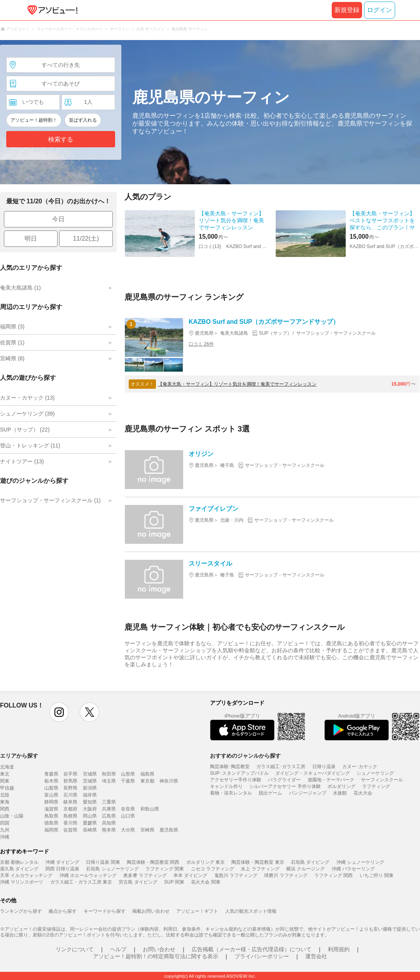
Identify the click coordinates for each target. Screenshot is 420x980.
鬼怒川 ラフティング (236, 875)
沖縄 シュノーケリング (360, 862)
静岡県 (51, 802)
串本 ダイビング (190, 875)
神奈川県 (169, 781)
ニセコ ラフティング (213, 869)
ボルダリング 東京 (206, 862)
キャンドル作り (226, 786)
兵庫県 (109, 809)
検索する (61, 139)
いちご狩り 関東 (377, 875)
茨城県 (90, 781)
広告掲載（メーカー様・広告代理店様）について (252, 949)
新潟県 (90, 788)
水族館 (340, 793)
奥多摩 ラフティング (145, 875)
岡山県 (90, 816)
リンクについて (75, 949)
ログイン (380, 10)
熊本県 (109, 830)
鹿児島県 (169, 830)
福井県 (90, 795)
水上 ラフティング (260, 869)
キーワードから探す (105, 911)
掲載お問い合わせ (151, 911)
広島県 (109, 816)
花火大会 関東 (206, 882)
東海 (5, 802)
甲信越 (7, 788)
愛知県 (90, 802)
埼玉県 (109, 781)
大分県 (128, 830)
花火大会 (363, 793)
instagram (59, 712)
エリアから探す (19, 756)
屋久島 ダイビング (19, 869)
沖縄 (5, 837)
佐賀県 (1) (12, 342)
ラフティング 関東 (165, 869)
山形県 (128, 774)
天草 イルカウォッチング (26, 875)
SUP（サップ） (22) (25, 430)
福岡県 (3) (12, 327)
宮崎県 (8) (12, 358)
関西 (5, 809)
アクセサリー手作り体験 (236, 780)
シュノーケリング (375, 773)
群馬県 (70, 781)
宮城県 (90, 774)
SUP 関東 (174, 882)
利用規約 (339, 949)
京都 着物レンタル (19, 862)
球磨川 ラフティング (286, 875)
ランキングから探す (21, 911)
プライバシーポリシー (262, 956)
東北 (5, 774)
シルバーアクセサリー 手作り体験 (285, 786)
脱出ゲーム (270, 793)
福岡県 (51, 830)
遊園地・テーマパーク (331, 780)
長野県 (70, 788)
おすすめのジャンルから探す (245, 756)
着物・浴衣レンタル (231, 793)
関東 (5, 781)
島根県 (70, 816)
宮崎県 (147, 830)
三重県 (109, 802)
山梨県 (51, 788)
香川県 (70, 823)
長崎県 (90, 830)
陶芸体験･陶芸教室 (230, 767)
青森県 (51, 774)
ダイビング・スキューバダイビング (313, 773)
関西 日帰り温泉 (62, 869)
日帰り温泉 (324, 767)
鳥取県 (51, 816)
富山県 (51, 795)
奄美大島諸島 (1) (20, 288)
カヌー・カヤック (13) (27, 398)
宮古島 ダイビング (138, 882)
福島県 (147, 774)
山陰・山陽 (12, 816)
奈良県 (128, 809)
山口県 (128, 816)
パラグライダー (284, 780)
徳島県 (51, 823)
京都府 (70, 809)
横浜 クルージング (305, 869)
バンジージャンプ (308, 793)
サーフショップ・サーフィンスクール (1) (50, 500)
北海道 (7, 767)
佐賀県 (70, 830)
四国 (5, 823)
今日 (58, 219)
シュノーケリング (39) (27, 414)
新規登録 (347, 10)
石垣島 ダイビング (310, 862)
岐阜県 (70, 802)
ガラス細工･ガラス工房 (281, 767)
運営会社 (316, 956)
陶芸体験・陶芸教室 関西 (153, 862)
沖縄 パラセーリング (353, 869)
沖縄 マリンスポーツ (22, 882)
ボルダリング (341, 786)
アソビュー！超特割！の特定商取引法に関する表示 (156, 956)
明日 (31, 238)
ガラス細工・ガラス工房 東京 (81, 882)
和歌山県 (150, 809)
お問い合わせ (159, 949)
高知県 (109, 823)
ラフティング (376, 786)
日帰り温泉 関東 (103, 862)
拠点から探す (63, 911)
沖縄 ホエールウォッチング (88, 875)
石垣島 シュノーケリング (112, 869)
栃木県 (51, 781)
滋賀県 (51, 809)
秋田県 (109, 774)
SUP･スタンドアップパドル (239, 773)
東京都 (147, 781)
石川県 (70, 795)
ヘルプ (118, 949)
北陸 (5, 795)
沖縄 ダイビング (62, 862)
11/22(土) (86, 238)
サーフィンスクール (382, 780)
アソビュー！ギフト (197, 911)
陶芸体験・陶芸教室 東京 (258, 862)
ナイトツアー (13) (22, 461)
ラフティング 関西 (333, 875)
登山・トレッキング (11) (30, 445)
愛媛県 (90, 823)
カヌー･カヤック (360, 767)
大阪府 (90, 809)
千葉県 (128, 781)
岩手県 (70, 774)
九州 (5, 830)
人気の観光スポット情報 (251, 911)
